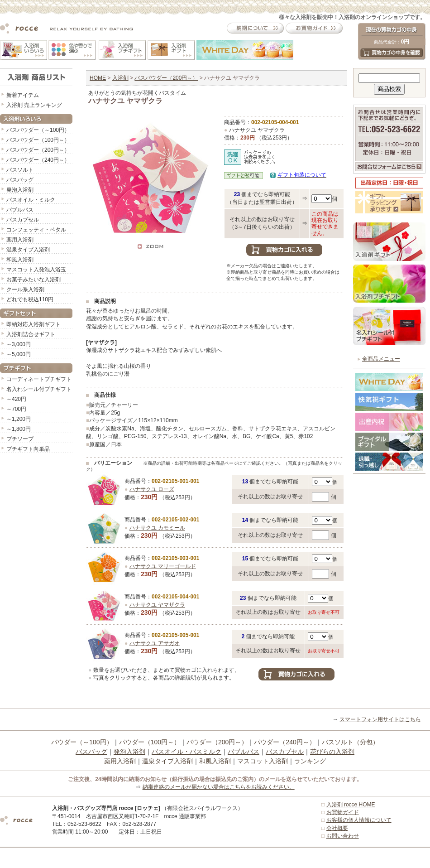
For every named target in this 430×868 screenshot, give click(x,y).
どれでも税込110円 (30, 299)
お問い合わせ (343, 836)
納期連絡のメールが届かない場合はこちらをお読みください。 (219, 787)
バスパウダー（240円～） (38, 160)
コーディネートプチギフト (39, 379)
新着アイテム (23, 95)
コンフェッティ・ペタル (36, 230)
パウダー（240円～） (284, 742)
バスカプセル (23, 220)
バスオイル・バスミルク (186, 752)
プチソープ (20, 439)
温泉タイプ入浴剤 (28, 250)
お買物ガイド (343, 812)
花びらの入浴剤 (332, 752)
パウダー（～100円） (82, 742)
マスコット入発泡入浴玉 (36, 270)
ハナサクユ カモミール (157, 528)
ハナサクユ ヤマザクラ (157, 605)
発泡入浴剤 (20, 190)
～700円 (16, 409)
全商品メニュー (381, 359)
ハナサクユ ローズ (152, 489)
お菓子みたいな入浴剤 (33, 280)
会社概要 (337, 828)
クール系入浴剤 (25, 289)
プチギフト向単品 (28, 449)
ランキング (310, 761)
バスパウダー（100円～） (38, 140)
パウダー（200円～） (217, 742)
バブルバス (20, 210)
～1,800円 (19, 429)
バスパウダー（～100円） (38, 130)
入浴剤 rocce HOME (351, 805)
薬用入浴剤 (20, 240)
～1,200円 (19, 419)
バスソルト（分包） (350, 742)
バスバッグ (20, 180)
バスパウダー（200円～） (38, 150)
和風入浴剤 (20, 260)
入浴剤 (120, 78)
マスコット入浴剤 (263, 761)
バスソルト (20, 170)
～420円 (16, 399)
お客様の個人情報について (359, 820)
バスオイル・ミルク (31, 200)
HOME (98, 78)
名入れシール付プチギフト (39, 389)
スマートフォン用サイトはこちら (380, 719)
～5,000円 (19, 354)
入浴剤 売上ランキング (34, 105)
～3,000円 (19, 344)
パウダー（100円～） (150, 742)
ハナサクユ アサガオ (155, 643)
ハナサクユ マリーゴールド (163, 566)
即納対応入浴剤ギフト (33, 324)
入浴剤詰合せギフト (31, 334)
